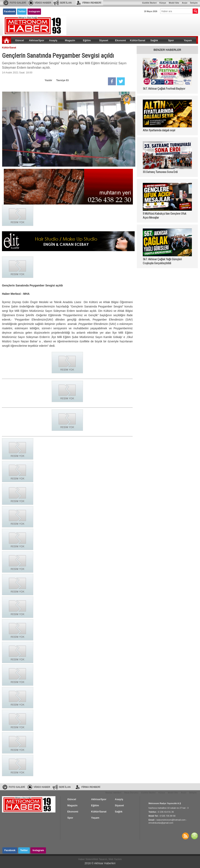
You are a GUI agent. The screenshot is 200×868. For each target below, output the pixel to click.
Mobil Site (174, 3)
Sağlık (154, 40)
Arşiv (185, 3)
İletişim (194, 3)
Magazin (70, 40)
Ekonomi (120, 40)
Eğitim (87, 40)
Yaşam (188, 40)
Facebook (10, 12)
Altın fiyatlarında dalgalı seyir (159, 130)
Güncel (19, 40)
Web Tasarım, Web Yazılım (108, 859)
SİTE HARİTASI (194, 836)
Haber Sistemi (86, 859)
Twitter (22, 12)
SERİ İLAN (66, 3)
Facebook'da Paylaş (112, 81)
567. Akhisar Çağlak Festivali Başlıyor (164, 89)
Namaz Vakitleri (113, 793)
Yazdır (48, 80)
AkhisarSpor (37, 40)
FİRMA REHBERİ (92, 3)
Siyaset (104, 40)
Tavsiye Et (62, 80)
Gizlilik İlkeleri (149, 3)
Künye (163, 3)
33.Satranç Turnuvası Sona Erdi (160, 172)
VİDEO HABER (43, 3)
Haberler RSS (185, 836)
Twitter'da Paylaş (121, 81)
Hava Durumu (131, 793)
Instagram (34, 12)
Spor (171, 40)
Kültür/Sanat (138, 40)
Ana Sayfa (7, 40)
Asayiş (53, 40)
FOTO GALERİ (18, 3)
